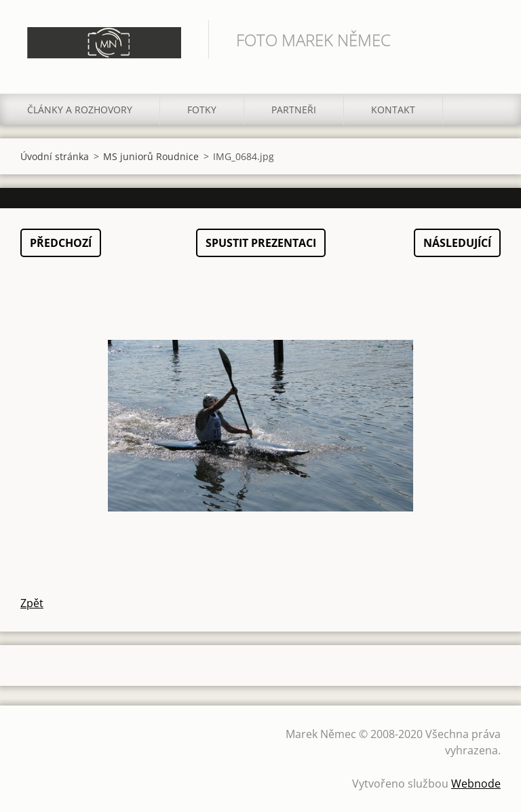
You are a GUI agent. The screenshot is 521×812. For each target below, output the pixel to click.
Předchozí (61, 243)
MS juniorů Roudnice (151, 156)
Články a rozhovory (80, 110)
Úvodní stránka (55, 156)
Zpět (32, 603)
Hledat (486, 39)
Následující (457, 243)
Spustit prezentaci (261, 243)
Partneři (294, 110)
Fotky (202, 110)
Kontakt (393, 110)
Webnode (476, 784)
